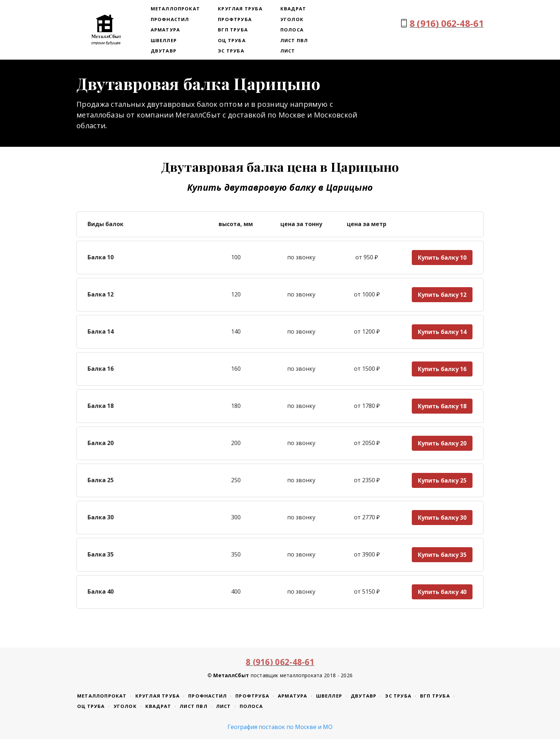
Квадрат (293, 9)
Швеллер (164, 40)
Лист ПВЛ (294, 40)
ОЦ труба (232, 40)
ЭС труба (231, 51)
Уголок (292, 19)
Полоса (292, 30)
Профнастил (170, 19)
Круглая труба (240, 9)
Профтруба (235, 19)
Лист (288, 51)
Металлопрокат (176, 9)
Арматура (166, 30)
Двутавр (164, 51)
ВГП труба (233, 30)
